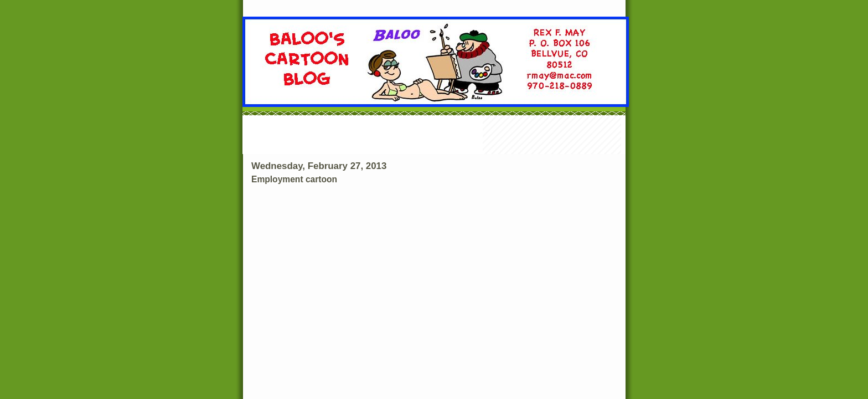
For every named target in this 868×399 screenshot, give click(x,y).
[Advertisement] (434, 136)
